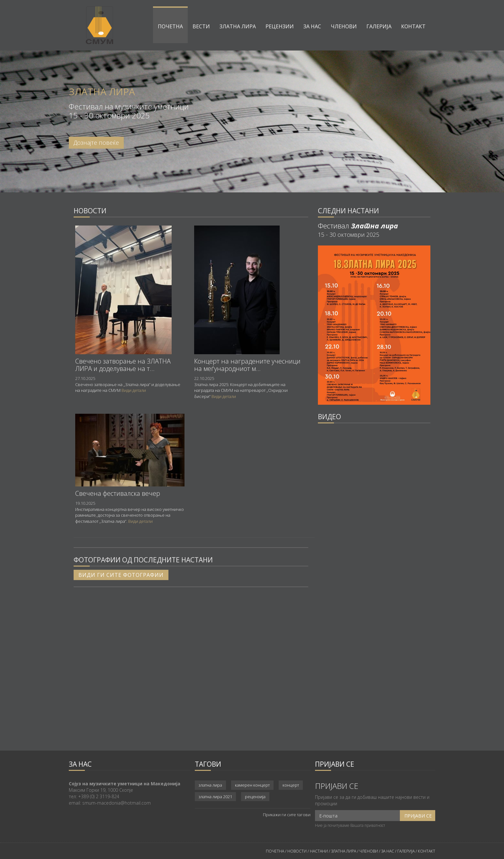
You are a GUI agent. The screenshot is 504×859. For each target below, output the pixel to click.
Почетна (170, 26)
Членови (344, 26)
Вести (201, 26)
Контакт (413, 26)
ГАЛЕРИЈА (406, 851)
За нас (312, 26)
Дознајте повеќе (96, 143)
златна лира (210, 785)
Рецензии (280, 26)
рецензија (255, 797)
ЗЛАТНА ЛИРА (344, 851)
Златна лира (238, 26)
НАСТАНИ (319, 851)
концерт (291, 785)
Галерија (379, 26)
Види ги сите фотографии (121, 575)
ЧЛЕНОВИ (369, 851)
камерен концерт (252, 785)
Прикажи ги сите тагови (287, 815)
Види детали (134, 390)
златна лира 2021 (215, 797)
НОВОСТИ (297, 851)
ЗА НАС (387, 851)
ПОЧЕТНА (275, 851)
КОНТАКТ (427, 851)
